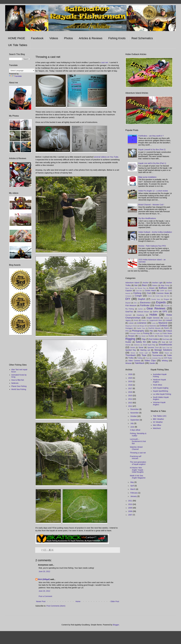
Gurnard (128, 315)
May (132, 482)
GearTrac (129, 312)
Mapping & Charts (131, 326)
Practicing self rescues (136, 457)
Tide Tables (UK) (160, 416)
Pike (151, 331)
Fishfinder (145, 305)
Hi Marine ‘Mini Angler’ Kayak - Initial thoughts (137, 470)
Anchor (146, 283)
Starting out (145, 350)
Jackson (167, 318)
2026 (131, 374)
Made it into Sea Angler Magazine (138, 477)
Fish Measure (131, 306)
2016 (131, 392)
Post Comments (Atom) (56, 606)
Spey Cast (166, 348)
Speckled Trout (153, 348)
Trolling (140, 358)
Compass (128, 296)
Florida (158, 306)
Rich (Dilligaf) (44, 579)
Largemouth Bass (156, 320)
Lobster (131, 323)
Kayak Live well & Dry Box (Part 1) (152, 163)
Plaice (160, 331)
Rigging (130, 339)
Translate (15, 76)
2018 (131, 385)
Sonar (141, 347)
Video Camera (134, 361)
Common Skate (163, 293)
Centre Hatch (150, 291)
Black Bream (130, 288)
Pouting (146, 333)
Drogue (166, 299)
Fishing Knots (117, 38)
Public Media (167, 333)
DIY (128, 299)
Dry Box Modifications (147, 218)
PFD (127, 331)
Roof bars (166, 339)
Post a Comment (45, 596)
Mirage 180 (143, 326)
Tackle (155, 353)
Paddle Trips (141, 328)
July (132, 423)
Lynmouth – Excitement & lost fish (138, 441)
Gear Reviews (156, 308)
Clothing (137, 293)
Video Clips (150, 361)
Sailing (155, 342)
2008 (131, 511)
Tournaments (158, 355)
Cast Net (139, 291)
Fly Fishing (130, 309)
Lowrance (142, 323)
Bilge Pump (165, 285)
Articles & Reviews (91, 38)
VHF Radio (168, 358)
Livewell (169, 320)
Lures (154, 323)
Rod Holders (154, 339)
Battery (155, 285)
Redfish (151, 336)
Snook (133, 348)
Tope (144, 355)
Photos (68, 38)
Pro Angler (156, 333)
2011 (131, 501)
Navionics (153, 326)
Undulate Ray (156, 358)
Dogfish (142, 299)
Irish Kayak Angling (161, 388)
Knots (136, 320)
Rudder (128, 342)
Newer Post (41, 601)
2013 (131, 403)
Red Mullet (142, 336)
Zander (152, 363)
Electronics (145, 303)
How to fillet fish (18, 380)
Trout (147, 358)
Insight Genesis (153, 318)
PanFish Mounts (154, 328)
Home (78, 601)
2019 (131, 381)
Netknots (15, 383)
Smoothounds (165, 345)
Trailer (169, 355)
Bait (136, 285)
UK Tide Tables (18, 45)
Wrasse (128, 363)
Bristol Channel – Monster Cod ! (151, 205)
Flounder (167, 306)
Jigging (128, 320)
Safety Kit (141, 342)
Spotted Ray (131, 350)
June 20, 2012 (44, 571)
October (134, 416)
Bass (144, 285)
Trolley (131, 358)
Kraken (144, 320)
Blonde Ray (142, 288)
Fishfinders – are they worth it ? (151, 136)
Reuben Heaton (163, 336)
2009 (131, 508)
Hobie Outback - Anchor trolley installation (155, 232)
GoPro (156, 312)
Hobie (153, 315)
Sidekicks (137, 345)
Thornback (131, 355)
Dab (168, 296)
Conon (150, 296)
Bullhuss (163, 288)
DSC (135, 303)
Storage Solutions (163, 350)
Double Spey (156, 299)
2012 (131, 406)
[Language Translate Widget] (22, 71)
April (132, 486)
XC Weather (158, 422)
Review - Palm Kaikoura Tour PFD (152, 246)
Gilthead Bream (143, 312)
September (135, 420)
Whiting (165, 361)
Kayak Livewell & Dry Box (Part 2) (152, 150)
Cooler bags (159, 296)
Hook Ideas (158, 385)
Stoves (133, 353)
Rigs (144, 339)
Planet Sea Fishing (19, 386)
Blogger (116, 625)
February (134, 493)
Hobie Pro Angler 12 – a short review (153, 191)
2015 (131, 396)
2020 (131, 378)
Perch (167, 328)
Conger (138, 296)
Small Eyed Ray (149, 345)
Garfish (140, 309)
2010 (131, 504)
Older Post (115, 601)
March (133, 489)
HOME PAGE (17, 38)
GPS (165, 312)
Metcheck (157, 428)
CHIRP (162, 291)
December (135, 409)
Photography (138, 331)
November (135, 413)
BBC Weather (158, 419)
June (133, 427)
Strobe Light (143, 353)
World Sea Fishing (19, 389)
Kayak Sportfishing (161, 391)
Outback (163, 326)
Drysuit (128, 303)
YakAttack (139, 363)
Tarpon (167, 353)
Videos (54, 38)
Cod (149, 293)
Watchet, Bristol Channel (136, 448)
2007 (131, 515)
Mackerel (163, 323)
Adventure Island (132, 283)
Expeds (161, 302)
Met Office (157, 425)
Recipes (131, 336)
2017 (131, 388)
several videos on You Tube (106, 157)
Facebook (37, 38)
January (134, 496)
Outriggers (129, 328)
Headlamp (140, 315)
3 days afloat (135, 430)
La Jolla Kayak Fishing (162, 394)
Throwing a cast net (138, 453)
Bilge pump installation (147, 177)
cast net (104, 62)
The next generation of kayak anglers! (138, 463)
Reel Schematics (142, 38)
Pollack (169, 331)
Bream (152, 288)
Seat (163, 342)
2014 (131, 399)
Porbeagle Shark (135, 333)
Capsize (129, 291)
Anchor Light (157, 283)
